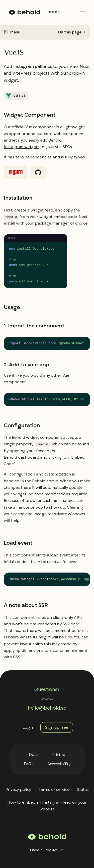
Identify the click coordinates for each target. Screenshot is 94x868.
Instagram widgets (22, 147)
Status (83, 790)
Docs (34, 755)
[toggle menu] (83, 12)
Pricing (59, 755)
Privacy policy (18, 790)
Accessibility (59, 764)
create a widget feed (34, 210)
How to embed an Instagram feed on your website (47, 806)
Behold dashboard (21, 457)
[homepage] (24, 12)
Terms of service (54, 790)
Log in (28, 727)
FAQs (29, 764)
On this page (70, 32)
